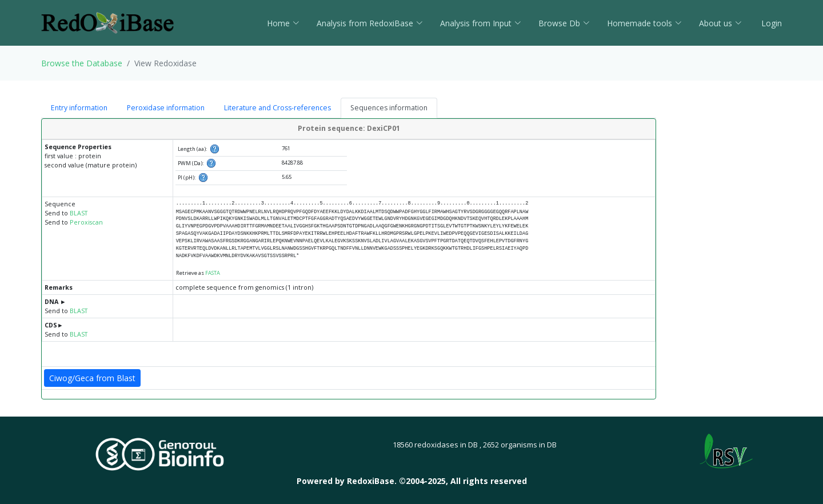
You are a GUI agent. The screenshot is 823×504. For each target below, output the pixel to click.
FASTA (213, 273)
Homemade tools (644, 23)
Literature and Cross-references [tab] (277, 108)
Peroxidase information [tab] (166, 108)
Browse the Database (82, 63)
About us (720, 23)
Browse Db (564, 23)
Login (770, 23)
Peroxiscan (86, 222)
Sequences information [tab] (389, 108)
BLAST (79, 213)
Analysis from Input (481, 23)
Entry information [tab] (79, 108)
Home (283, 23)
